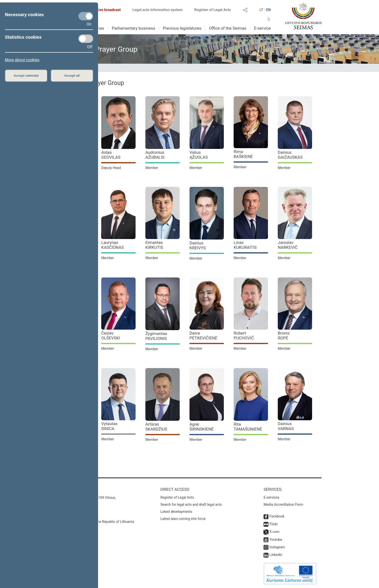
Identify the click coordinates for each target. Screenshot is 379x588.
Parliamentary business (133, 28)
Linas (245, 245)
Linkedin (276, 555)
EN (268, 10)
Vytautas (109, 426)
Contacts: (68, 489)
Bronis (284, 336)
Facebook (277, 516)
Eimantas (154, 245)
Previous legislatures (182, 28)
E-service (262, 28)
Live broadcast (106, 10)
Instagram (277, 547)
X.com (274, 532)
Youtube (276, 540)
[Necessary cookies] (86, 16)
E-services (271, 497)
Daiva (203, 336)
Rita (248, 427)
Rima (243, 154)
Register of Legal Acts (213, 10)
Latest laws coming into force (183, 519)
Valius (199, 155)
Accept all (72, 76)
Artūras (156, 427)
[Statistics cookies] (86, 39)
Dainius (290, 155)
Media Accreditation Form (283, 504)
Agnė (202, 427)
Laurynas (113, 245)
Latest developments (176, 512)
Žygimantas (156, 336)
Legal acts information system (157, 10)
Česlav (111, 336)
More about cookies (22, 60)
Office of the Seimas (228, 28)
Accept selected (26, 76)
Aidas (111, 155)
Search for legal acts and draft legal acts (191, 504)
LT (261, 10)
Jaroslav (288, 245)
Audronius (155, 155)
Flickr (274, 524)
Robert (244, 336)
